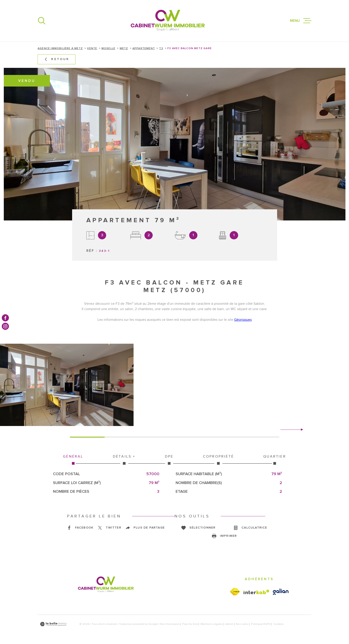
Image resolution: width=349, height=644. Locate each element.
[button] (300, 430)
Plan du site (190, 624)
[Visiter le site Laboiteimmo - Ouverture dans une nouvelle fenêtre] (53, 624)
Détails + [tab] (124, 460)
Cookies (278, 624)
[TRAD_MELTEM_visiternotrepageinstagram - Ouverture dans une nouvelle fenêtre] (5, 326)
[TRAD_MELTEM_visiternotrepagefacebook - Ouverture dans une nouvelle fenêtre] (5, 318)
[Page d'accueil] (168, 21)
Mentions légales (212, 624)
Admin (229, 624)
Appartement (144, 48)
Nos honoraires (170, 624)
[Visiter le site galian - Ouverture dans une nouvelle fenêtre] (281, 592)
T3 (161, 48)
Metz (124, 48)
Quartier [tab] (275, 460)
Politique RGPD (261, 624)
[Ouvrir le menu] (301, 21)
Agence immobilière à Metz (60, 48)
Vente (92, 48)
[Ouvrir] (42, 21)
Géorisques (243, 320)
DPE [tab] (169, 460)
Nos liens (242, 624)
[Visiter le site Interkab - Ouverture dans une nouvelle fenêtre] (256, 592)
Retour (56, 59)
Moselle (108, 48)
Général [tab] (73, 460)
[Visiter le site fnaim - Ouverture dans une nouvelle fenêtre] (235, 592)
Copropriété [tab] (218, 460)
